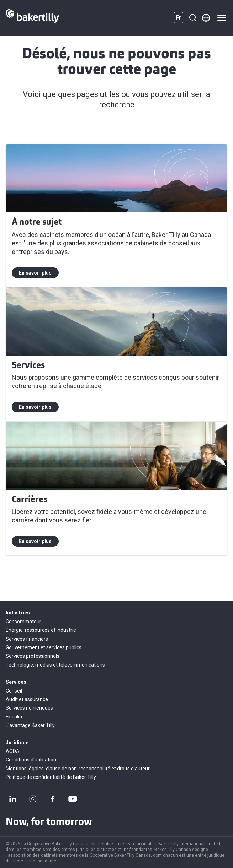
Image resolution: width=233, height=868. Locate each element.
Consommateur (23, 622)
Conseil (14, 691)
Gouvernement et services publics (44, 647)
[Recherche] (192, 18)
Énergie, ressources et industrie (41, 630)
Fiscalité (15, 717)
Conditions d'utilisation (31, 760)
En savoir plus (35, 273)
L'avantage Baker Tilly (30, 725)
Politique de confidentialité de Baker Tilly (51, 777)
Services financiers (27, 639)
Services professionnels (33, 656)
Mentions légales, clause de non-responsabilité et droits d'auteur (78, 769)
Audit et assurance (27, 699)
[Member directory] (206, 18)
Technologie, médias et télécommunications (55, 665)
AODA (13, 751)
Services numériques (29, 708)
